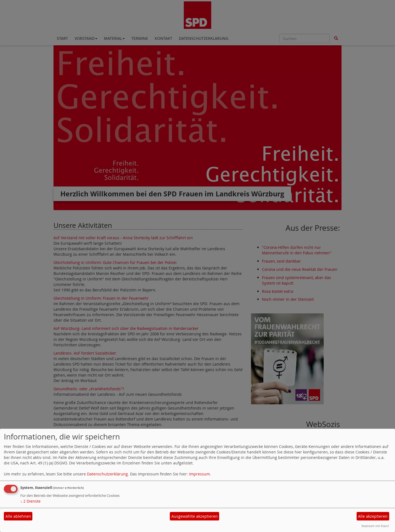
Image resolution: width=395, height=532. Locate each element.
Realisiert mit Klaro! (375, 526)
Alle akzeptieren (373, 516)
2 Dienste (30, 501)
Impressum (199, 474)
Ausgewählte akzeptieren (195, 516)
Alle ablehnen (18, 516)
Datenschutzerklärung (107, 474)
